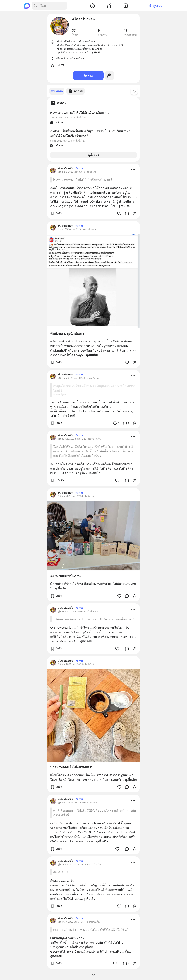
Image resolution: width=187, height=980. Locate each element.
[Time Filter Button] (136, 91)
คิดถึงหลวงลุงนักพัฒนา (67, 333)
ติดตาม (88, 75)
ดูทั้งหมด (94, 155)
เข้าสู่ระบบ (155, 6)
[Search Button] (36, 6)
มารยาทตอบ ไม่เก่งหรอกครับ (72, 767)
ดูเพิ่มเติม (124, 206)
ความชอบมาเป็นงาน (65, 576)
